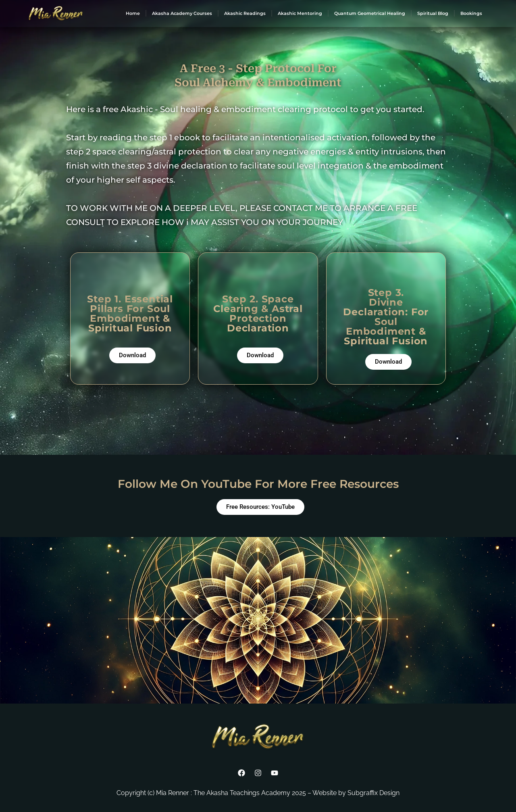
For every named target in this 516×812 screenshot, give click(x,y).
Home (133, 13)
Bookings (471, 13)
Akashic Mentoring (300, 13)
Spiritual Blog (433, 13)
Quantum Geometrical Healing (370, 13)
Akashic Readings (245, 13)
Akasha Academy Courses (182, 13)
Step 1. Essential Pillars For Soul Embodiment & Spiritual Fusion (130, 313)
